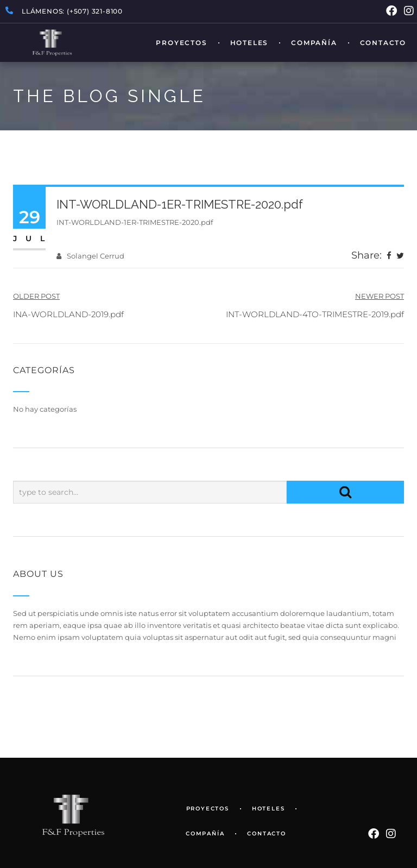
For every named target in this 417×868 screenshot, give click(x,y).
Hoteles (249, 43)
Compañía (314, 43)
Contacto (383, 43)
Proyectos (181, 43)
